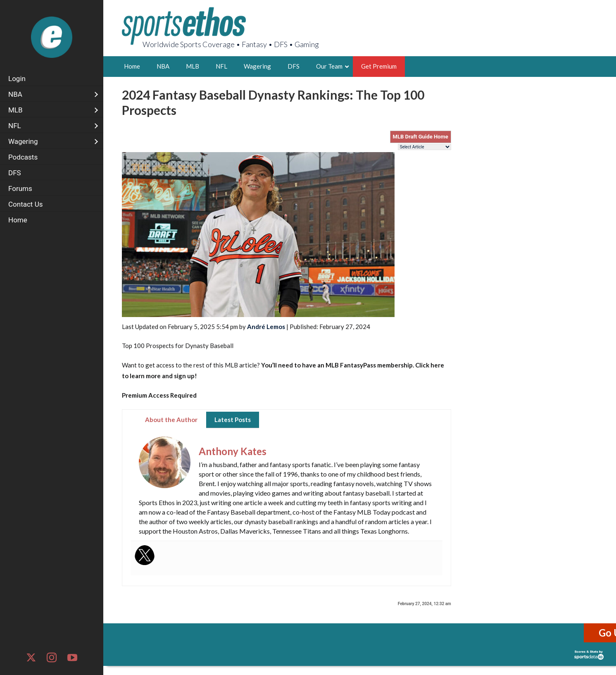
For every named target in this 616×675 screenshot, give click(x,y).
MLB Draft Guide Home (421, 137)
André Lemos (266, 327)
